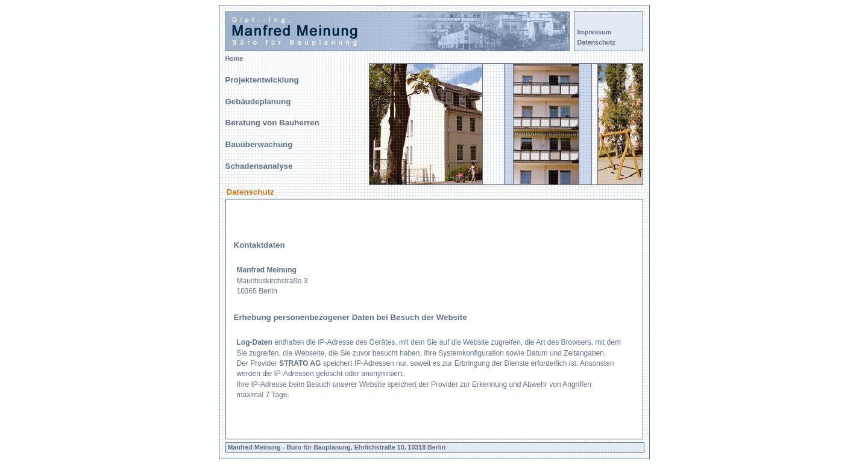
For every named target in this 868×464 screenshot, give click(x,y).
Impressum (595, 32)
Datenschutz (596, 42)
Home (234, 58)
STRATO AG (300, 363)
